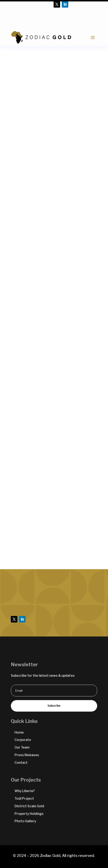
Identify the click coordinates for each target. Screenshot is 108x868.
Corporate (23, 740)
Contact (21, 763)
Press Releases (27, 755)
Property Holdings (29, 814)
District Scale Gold (29, 806)
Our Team (22, 747)
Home (19, 732)
